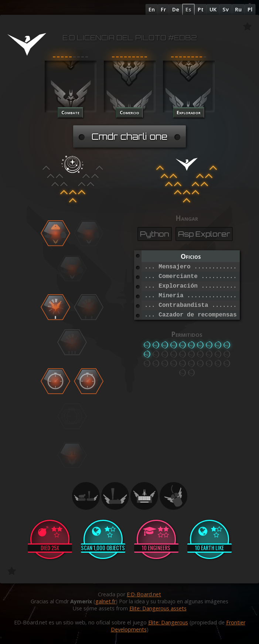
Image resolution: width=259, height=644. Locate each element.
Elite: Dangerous (168, 622)
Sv (226, 9)
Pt (201, 9)
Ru (238, 9)
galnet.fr (105, 601)
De (176, 9)
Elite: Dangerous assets (158, 608)
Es (188, 9)
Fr (163, 9)
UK (213, 9)
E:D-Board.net (144, 594)
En (152, 9)
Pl (250, 9)
